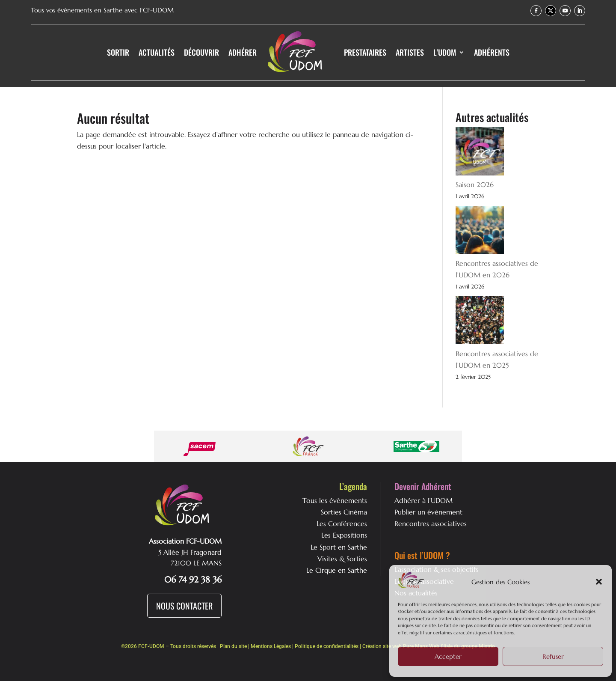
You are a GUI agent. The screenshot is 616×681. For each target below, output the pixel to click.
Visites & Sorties (342, 559)
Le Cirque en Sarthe (337, 570)
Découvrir (201, 52)
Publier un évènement (428, 512)
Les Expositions (344, 535)
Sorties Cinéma (344, 512)
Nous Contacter (184, 606)
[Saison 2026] (480, 153)
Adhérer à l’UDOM (423, 500)
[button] (599, 582)
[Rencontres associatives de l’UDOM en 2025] (480, 322)
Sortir (118, 52)
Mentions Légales (271, 646)
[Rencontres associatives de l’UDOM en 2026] (480, 232)
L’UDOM (445, 52)
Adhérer (243, 52)
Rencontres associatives (431, 523)
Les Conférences (342, 523)
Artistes (410, 52)
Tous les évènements (335, 500)
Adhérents (492, 52)
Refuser (553, 656)
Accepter (448, 656)
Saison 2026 (475, 184)
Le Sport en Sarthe (339, 547)
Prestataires (365, 52)
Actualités (157, 52)
